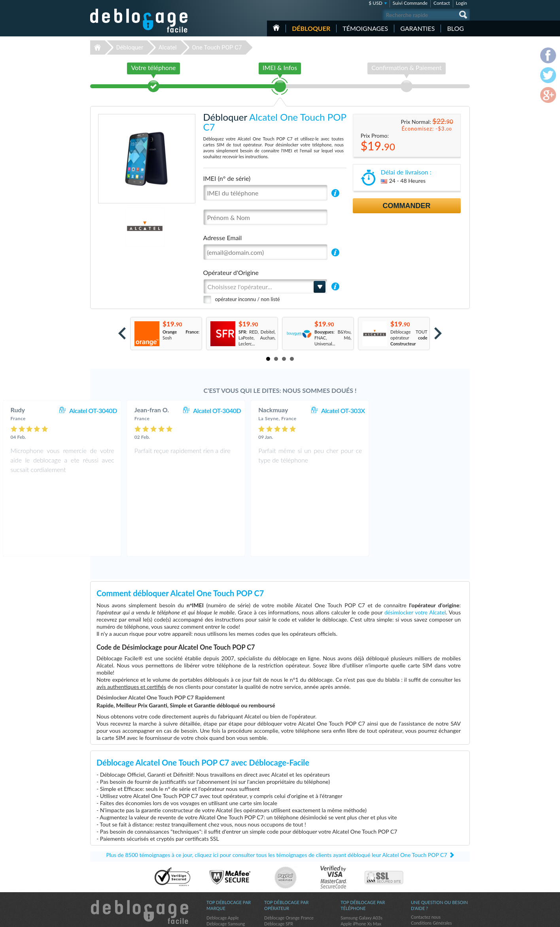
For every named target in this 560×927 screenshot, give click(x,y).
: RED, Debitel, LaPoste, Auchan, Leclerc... (257, 338)
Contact (442, 3)
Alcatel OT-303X (437, 410)
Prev (122, 333)
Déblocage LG (220, 863)
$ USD (376, 3)
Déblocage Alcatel (224, 869)
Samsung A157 (355, 863)
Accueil (276, 28)
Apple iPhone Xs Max (361, 852)
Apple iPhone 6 (355, 869)
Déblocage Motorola (226, 858)
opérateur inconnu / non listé (248, 299)
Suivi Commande (410, 3)
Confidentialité (425, 857)
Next (438, 333)
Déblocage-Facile (139, 21)
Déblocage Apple (223, 846)
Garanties (417, 28)
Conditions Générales (431, 851)
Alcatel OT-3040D (187, 410)
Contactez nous (426, 845)
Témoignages (365, 28)
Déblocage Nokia (223, 875)
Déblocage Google (224, 887)
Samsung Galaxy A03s (361, 846)
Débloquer (311, 28)
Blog (455, 28)
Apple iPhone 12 (356, 858)
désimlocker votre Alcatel (415, 540)
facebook (432, 918)
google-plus (464, 918)
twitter (448, 918)
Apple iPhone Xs (356, 881)
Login (462, 3)
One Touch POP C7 (217, 47)
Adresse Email (223, 238)
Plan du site (422, 863)
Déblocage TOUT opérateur (409, 338)
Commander (407, 206)
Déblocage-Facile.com (139, 840)
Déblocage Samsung (226, 852)
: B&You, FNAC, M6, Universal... (333, 338)
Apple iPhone (353, 887)
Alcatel (168, 47)
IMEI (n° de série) (227, 178)
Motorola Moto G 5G (361, 875)
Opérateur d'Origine (231, 272)
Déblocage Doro (222, 881)
